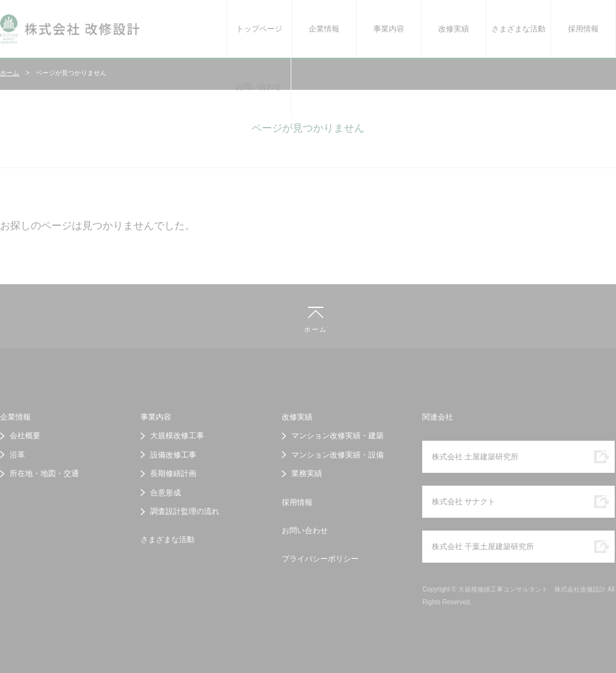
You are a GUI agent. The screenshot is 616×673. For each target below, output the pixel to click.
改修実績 (454, 29)
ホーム (10, 73)
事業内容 (389, 29)
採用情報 (583, 29)
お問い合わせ (259, 87)
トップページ (259, 29)
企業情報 (324, 29)
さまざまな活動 (518, 29)
